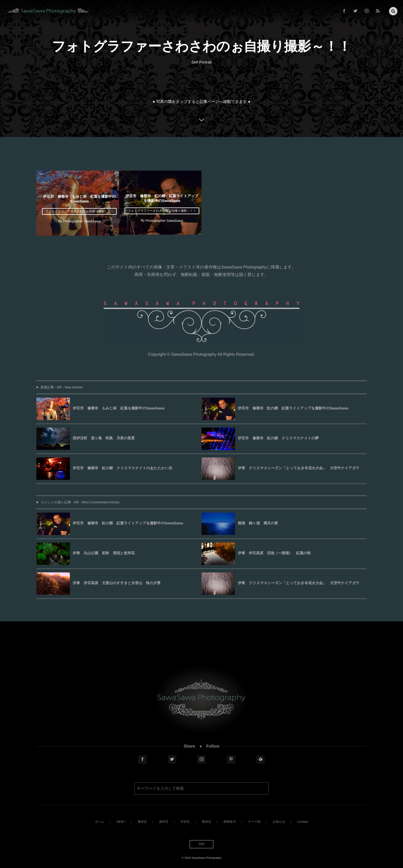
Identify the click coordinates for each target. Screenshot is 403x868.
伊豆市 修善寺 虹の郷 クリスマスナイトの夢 (278, 438)
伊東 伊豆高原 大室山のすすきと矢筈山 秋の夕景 (117, 583)
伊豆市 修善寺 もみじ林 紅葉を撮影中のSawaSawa (119, 408)
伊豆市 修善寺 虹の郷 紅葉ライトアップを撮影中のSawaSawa (293, 408)
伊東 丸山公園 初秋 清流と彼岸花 (104, 553)
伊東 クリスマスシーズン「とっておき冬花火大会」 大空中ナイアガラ (299, 468)
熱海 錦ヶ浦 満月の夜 (258, 523)
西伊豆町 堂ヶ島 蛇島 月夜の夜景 (104, 438)
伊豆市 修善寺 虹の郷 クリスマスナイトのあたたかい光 (123, 468)
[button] (393, 10)
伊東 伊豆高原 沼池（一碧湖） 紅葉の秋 (274, 553)
